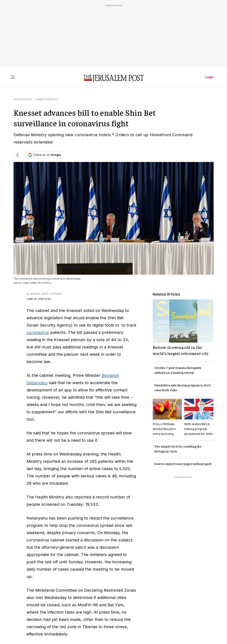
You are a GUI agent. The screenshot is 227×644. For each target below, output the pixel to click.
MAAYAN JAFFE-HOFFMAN (46, 294)
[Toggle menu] (13, 77)
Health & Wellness (47, 99)
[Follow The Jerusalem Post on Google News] (45, 155)
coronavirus (38, 332)
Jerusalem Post (23, 99)
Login (209, 77)
